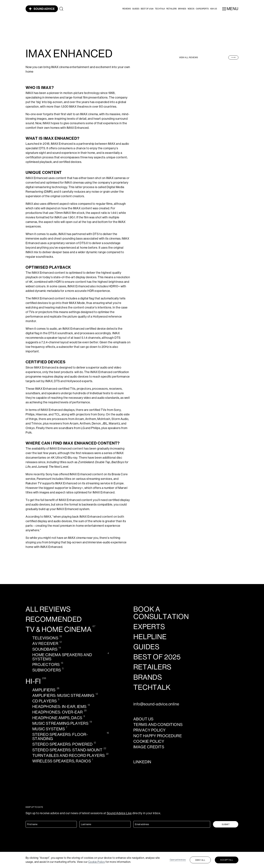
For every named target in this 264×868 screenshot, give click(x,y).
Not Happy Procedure (158, 736)
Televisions (45, 638)
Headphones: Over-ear (58, 712)
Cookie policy (149, 741)
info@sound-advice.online (156, 704)
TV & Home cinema (59, 629)
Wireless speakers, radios (62, 761)
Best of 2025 (147, 9)
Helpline (150, 637)
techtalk (152, 687)
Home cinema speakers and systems (62, 657)
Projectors (46, 664)
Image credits (149, 747)
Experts (149, 627)
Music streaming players (60, 723)
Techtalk (160, 9)
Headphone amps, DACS (57, 718)
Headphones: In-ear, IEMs (59, 707)
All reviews (48, 609)
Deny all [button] (200, 860)
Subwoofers (47, 670)
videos (191, 9)
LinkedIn (142, 762)
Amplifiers (44, 690)
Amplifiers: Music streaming (63, 695)
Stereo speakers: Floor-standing (60, 737)
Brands (182, 9)
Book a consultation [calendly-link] (161, 613)
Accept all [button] (227, 860)
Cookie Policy (97, 862)
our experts (202, 9)
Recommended (54, 619)
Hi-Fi (33, 681)
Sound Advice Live (119, 813)
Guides (136, 9)
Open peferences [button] (178, 860)
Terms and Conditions (158, 725)
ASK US (214, 9)
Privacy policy (150, 730)
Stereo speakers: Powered (62, 744)
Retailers (172, 9)
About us (143, 719)
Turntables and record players (69, 755)
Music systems (49, 729)
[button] (127, 9)
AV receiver (45, 643)
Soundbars (45, 649)
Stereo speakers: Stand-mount (67, 750)
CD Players (45, 701)
